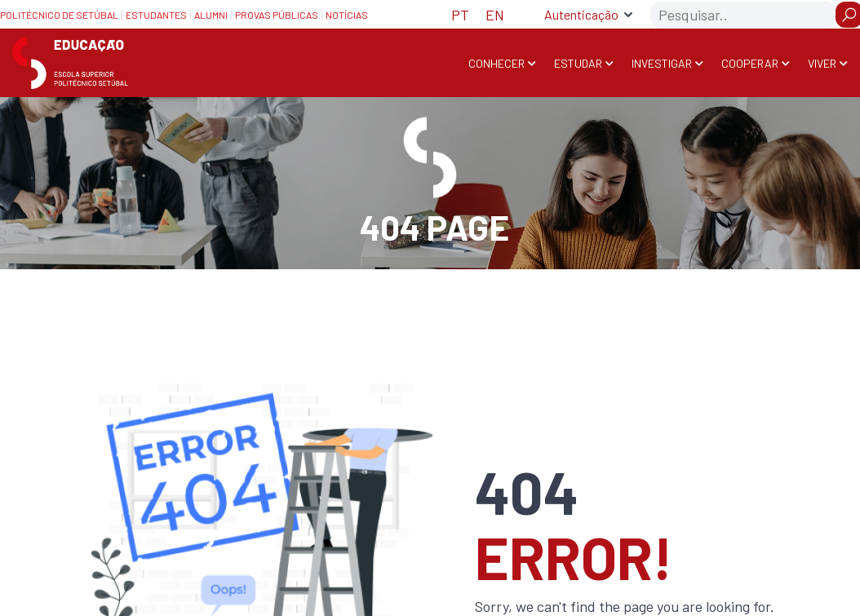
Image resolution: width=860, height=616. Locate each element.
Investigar (662, 63)
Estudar (578, 63)
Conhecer (496, 63)
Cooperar (750, 63)
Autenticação (581, 14)
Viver (822, 63)
